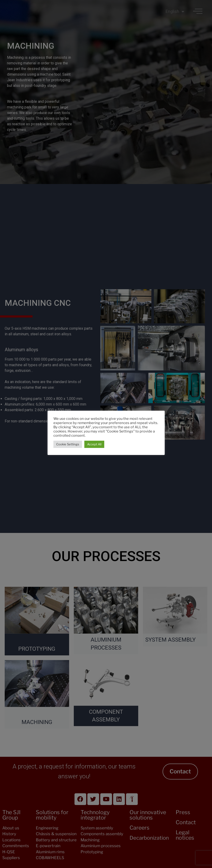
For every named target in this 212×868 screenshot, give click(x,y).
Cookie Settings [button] (68, 444)
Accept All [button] (94, 444)
